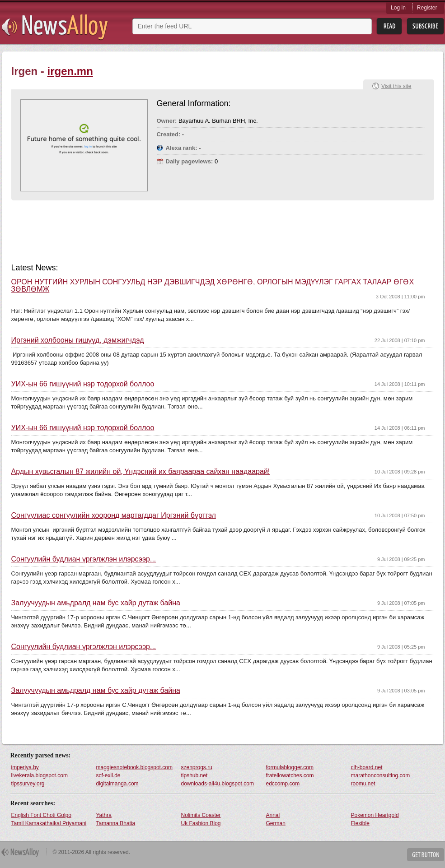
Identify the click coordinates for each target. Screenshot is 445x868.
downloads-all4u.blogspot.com (218, 784)
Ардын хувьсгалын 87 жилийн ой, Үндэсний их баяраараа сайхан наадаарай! (141, 472)
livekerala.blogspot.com (40, 775)
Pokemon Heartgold (375, 815)
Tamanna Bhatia (116, 823)
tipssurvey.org (28, 784)
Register (427, 8)
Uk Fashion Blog (201, 823)
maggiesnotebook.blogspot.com (134, 767)
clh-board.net (367, 767)
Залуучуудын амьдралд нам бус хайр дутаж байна (96, 603)
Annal (273, 815)
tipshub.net (194, 775)
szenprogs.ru (197, 767)
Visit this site (396, 86)
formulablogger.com (290, 767)
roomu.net (363, 784)
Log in (398, 8)
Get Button (426, 855)
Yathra (104, 815)
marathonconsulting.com (381, 775)
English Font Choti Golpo (41, 815)
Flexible (360, 823)
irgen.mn (70, 71)
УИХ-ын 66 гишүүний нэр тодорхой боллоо (83, 384)
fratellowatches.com (290, 775)
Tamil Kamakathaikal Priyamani (49, 823)
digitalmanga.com (117, 784)
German (276, 823)
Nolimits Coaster (201, 815)
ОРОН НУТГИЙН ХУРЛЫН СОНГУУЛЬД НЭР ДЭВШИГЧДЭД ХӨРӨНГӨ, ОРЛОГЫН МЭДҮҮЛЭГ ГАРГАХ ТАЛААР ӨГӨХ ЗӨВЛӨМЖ (213, 286)
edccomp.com (283, 784)
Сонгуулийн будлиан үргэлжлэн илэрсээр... (84, 559)
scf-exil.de (108, 775)
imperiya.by (25, 767)
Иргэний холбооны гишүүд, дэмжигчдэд (78, 340)
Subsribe (425, 26)
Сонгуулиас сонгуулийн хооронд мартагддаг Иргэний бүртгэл (114, 515)
